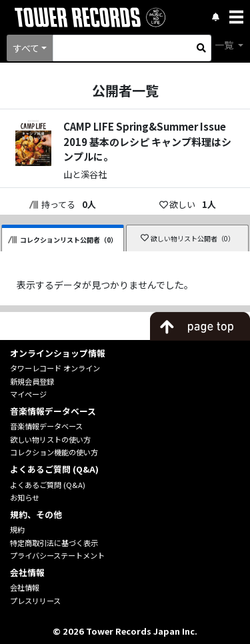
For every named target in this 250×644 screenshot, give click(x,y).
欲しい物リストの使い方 (50, 439)
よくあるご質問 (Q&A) (48, 485)
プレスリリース (35, 601)
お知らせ (25, 497)
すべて (26, 48)
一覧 (225, 45)
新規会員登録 (32, 381)
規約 (17, 529)
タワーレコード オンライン (55, 368)
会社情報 (25, 587)
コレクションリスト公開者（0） (63, 240)
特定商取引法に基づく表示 (54, 543)
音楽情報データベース (46, 426)
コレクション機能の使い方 (54, 452)
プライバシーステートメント (57, 555)
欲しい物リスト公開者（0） (188, 238)
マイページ (28, 394)
